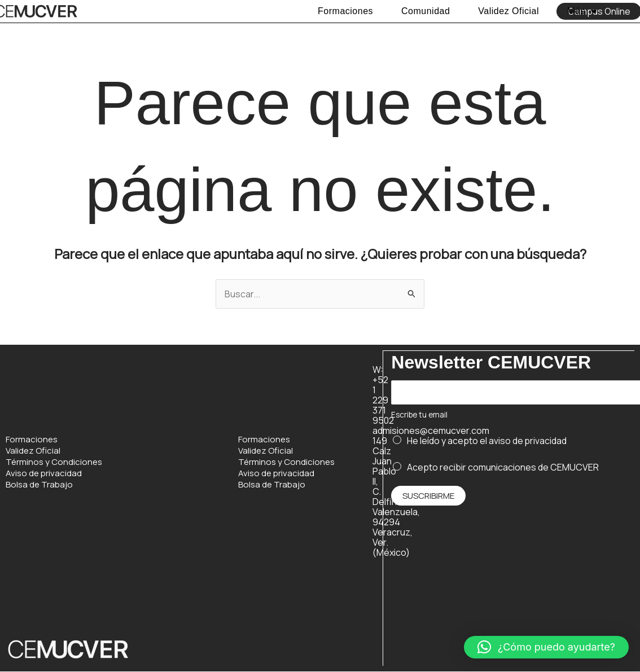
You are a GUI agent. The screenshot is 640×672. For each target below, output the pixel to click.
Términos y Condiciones (54, 462)
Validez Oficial (509, 11)
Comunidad (426, 11)
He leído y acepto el (487, 441)
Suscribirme (428, 496)
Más (582, 11)
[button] (546, 647)
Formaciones (345, 11)
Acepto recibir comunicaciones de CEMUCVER (503, 467)
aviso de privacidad (528, 441)
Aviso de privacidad (44, 473)
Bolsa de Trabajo (39, 485)
